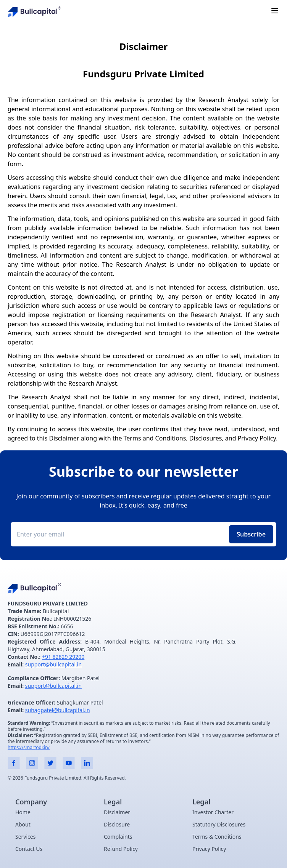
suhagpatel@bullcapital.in (58, 710)
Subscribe (251, 534)
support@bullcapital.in (53, 664)
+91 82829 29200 (63, 657)
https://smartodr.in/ (29, 747)
